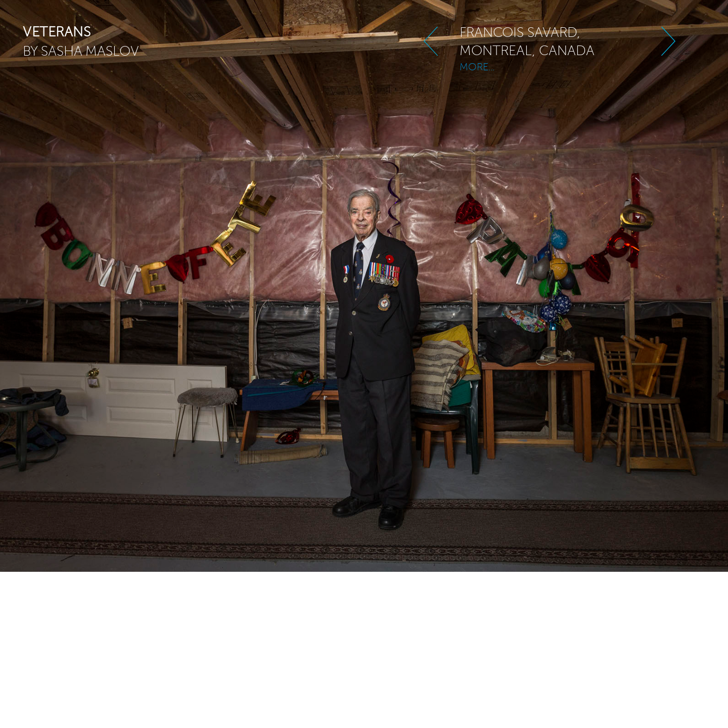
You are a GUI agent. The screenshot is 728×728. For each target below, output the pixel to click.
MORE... (477, 62)
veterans (57, 32)
